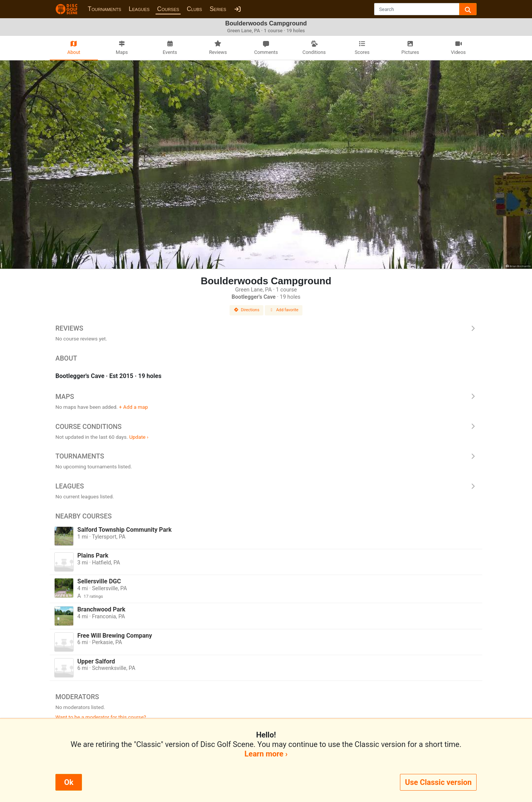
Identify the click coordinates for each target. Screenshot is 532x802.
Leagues (139, 9)
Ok (69, 782)
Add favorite (284, 310)
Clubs (194, 9)
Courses (168, 9)
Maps (266, 397)
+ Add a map (134, 407)
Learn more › (266, 754)
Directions (247, 310)
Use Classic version (438, 782)
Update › (139, 437)
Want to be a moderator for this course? (101, 717)
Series (218, 9)
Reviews (266, 328)
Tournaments (104, 9)
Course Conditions (266, 427)
